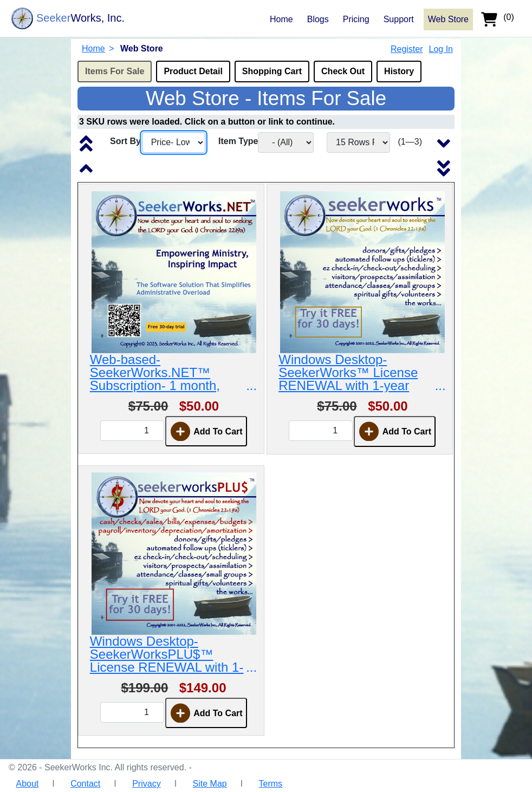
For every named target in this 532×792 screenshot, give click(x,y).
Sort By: (127, 141)
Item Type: (240, 141)
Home (281, 19)
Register (407, 49)
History (399, 71)
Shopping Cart (272, 71)
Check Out (343, 71)
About (27, 784)
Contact (85, 784)
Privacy (146, 784)
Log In (441, 49)
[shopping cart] (502, 18)
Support (399, 19)
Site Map (210, 784)
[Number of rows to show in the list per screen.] (358, 142)
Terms (271, 784)
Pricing (356, 19)
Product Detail (193, 71)
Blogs (318, 19)
